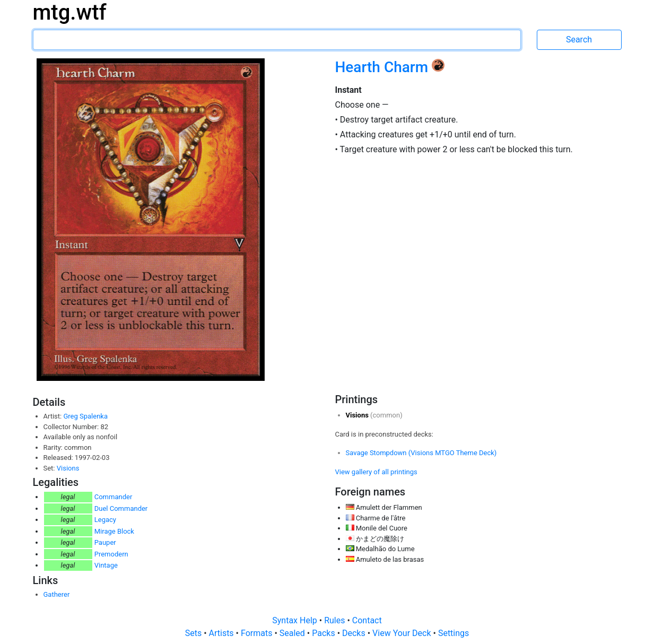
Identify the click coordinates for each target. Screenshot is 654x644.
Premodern (111, 554)
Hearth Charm (384, 67)
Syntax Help (296, 620)
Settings (454, 633)
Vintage (106, 565)
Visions (68, 468)
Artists (223, 633)
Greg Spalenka (85, 416)
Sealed (293, 633)
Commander (114, 497)
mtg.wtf (70, 12)
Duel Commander (121, 508)
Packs (324, 633)
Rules (335, 620)
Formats (258, 633)
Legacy (105, 520)
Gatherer (57, 594)
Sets (194, 633)
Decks (355, 633)
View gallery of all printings (376, 472)
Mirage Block (114, 531)
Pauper (105, 542)
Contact (367, 620)
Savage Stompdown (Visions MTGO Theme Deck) (421, 453)
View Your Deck (403, 633)
